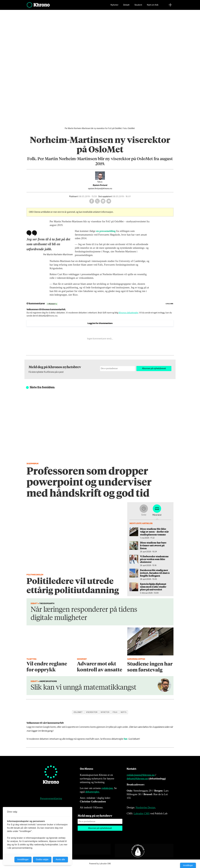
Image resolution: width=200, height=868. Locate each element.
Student (138, 6)
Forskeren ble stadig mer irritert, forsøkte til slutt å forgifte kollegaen (155, 573)
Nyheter (114, 6)
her (126, 739)
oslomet (78, 712)
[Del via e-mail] (109, 201)
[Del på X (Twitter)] (97, 201)
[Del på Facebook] (92, 201)
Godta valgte (42, 859)
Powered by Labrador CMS (100, 864)
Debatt (126, 6)
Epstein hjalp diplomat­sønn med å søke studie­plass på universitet (153, 587)
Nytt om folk (153, 6)
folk (115, 712)
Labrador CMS (142, 813)
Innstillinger (188, 865)
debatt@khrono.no (137, 779)
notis (124, 712)
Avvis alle (60, 859)
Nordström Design (145, 807)
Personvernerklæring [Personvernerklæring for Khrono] (51, 798)
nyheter (105, 712)
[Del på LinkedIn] (103, 201)
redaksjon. (107, 788)
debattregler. (92, 792)
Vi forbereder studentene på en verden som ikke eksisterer (154, 559)
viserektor (92, 712)
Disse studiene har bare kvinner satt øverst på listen (153, 545)
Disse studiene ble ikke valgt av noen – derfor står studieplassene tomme (154, 532)
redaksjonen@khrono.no (141, 775)
